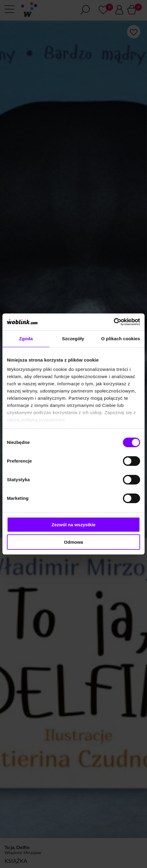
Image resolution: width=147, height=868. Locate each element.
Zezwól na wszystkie (73, 525)
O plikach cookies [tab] (121, 339)
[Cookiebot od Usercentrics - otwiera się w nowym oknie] (114, 322)
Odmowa (73, 542)
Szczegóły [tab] (73, 339)
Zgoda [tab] (26, 339)
